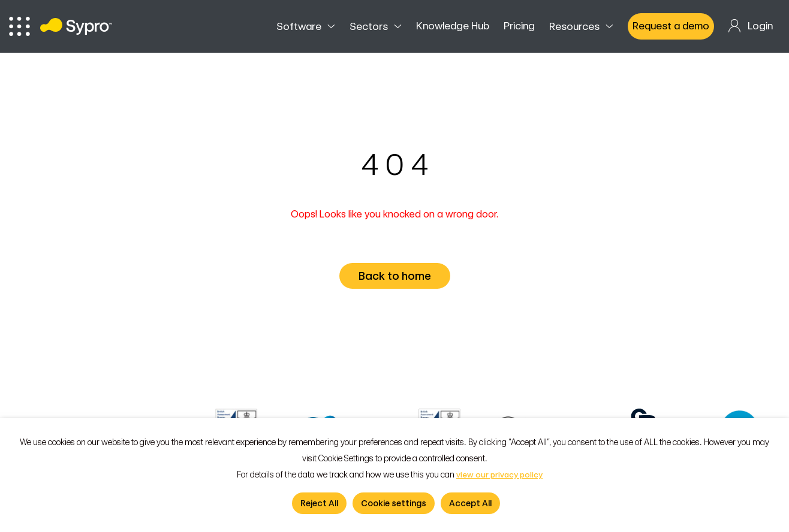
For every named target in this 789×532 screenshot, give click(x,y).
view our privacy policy (499, 475)
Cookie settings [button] (394, 503)
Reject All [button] (319, 503)
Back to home (397, 276)
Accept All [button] (470, 503)
